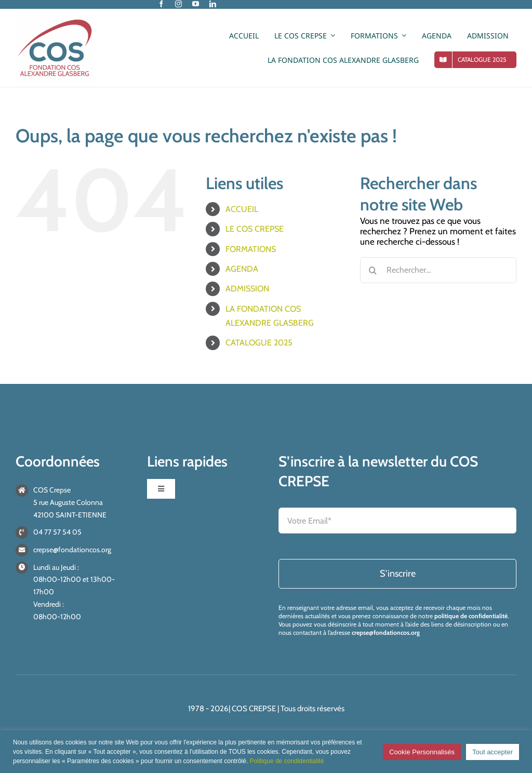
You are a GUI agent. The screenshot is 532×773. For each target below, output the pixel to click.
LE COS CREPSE (255, 229)
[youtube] (196, 4)
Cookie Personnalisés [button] (422, 752)
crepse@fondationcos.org (72, 550)
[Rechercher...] (438, 270)
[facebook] (161, 4)
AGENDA (242, 269)
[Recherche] (373, 270)
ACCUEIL (242, 209)
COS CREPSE (254, 709)
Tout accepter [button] (493, 752)
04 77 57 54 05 (57, 532)
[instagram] (178, 4)
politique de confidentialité (471, 616)
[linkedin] (213, 4)
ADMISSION (247, 289)
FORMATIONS (251, 249)
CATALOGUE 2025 (259, 343)
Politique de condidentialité (287, 761)
